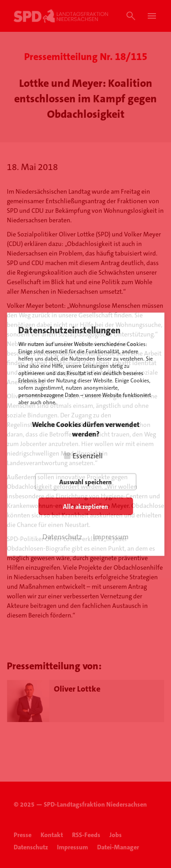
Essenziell (88, 455)
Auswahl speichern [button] (85, 482)
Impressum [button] (111, 536)
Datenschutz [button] (62, 536)
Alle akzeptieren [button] (85, 506)
